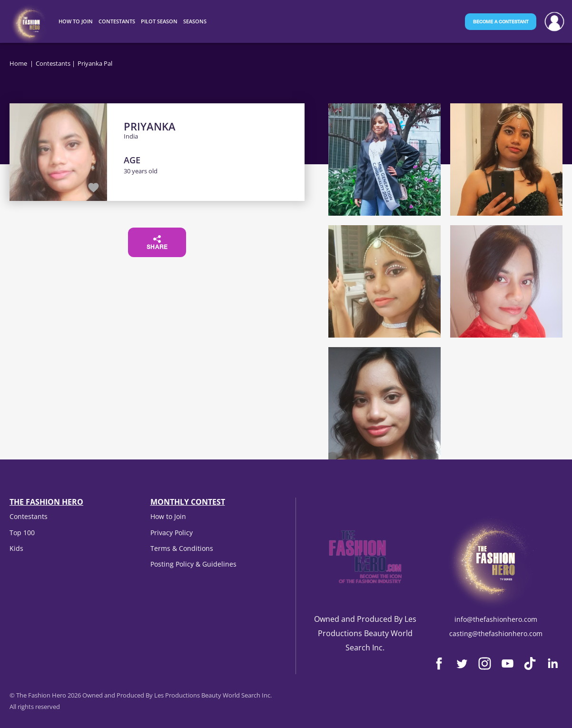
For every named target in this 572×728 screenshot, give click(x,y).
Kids (16, 548)
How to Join (168, 516)
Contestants (53, 63)
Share (157, 243)
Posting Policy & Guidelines (193, 564)
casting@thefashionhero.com (496, 633)
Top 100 (22, 533)
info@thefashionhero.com (496, 619)
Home (18, 63)
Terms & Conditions (182, 548)
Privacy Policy (172, 533)
